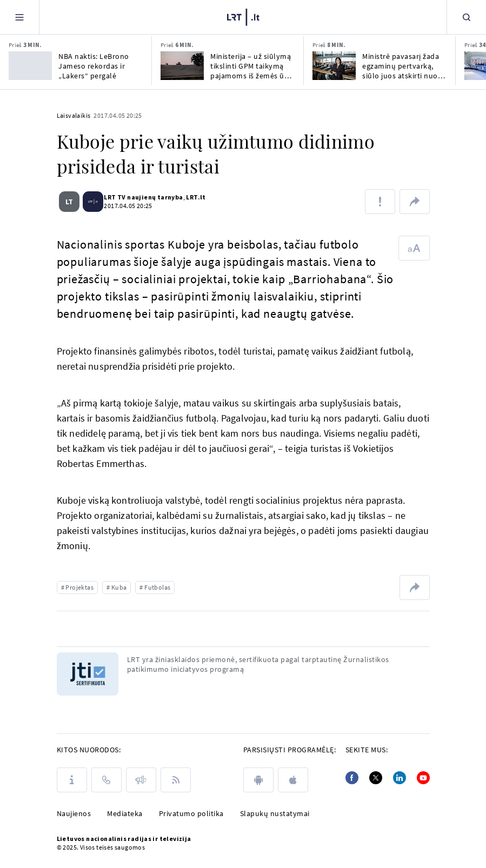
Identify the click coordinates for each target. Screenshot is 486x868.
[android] (258, 780)
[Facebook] (352, 778)
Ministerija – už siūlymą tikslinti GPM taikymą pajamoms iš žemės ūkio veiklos (252, 66)
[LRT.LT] (243, 17)
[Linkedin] (400, 778)
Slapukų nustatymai (275, 813)
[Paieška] (467, 17)
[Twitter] (376, 778)
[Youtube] (423, 778)
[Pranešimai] (141, 780)
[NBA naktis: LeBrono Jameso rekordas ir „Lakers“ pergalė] (30, 66)
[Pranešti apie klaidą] (380, 202)
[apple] (293, 780)
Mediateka (125, 813)
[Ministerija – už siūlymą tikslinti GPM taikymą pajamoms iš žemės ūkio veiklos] (182, 66)
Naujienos (74, 813)
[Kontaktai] (106, 780)
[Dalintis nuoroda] (415, 202)
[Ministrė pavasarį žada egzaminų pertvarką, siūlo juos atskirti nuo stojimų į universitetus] (334, 66)
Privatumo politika (191, 813)
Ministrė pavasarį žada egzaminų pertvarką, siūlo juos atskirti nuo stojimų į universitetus (401, 66)
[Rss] (176, 780)
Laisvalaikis (74, 115)
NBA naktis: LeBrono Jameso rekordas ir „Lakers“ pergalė (94, 66)
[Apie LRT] (72, 780)
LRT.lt (192, 197)
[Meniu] (19, 17)
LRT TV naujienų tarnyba (139, 197)
